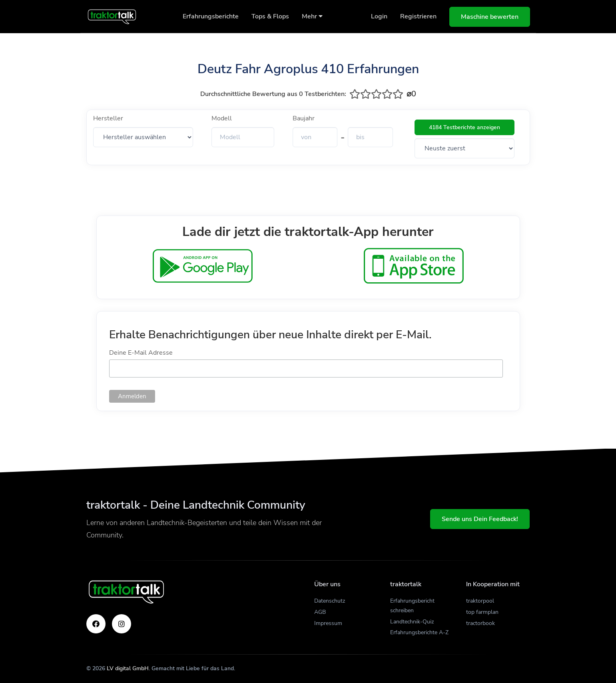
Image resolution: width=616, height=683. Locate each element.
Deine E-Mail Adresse (141, 353)
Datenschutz (330, 601)
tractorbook (480, 623)
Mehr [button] (312, 16)
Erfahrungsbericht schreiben (412, 606)
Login (379, 16)
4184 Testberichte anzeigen (464, 127)
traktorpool (480, 601)
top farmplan (482, 612)
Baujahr (304, 118)
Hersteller (108, 118)
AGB (320, 612)
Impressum (328, 623)
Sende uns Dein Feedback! (480, 519)
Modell (222, 118)
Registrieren (418, 16)
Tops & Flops (270, 16)
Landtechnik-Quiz (412, 622)
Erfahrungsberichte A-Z (419, 632)
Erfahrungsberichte (211, 16)
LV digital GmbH (128, 668)
